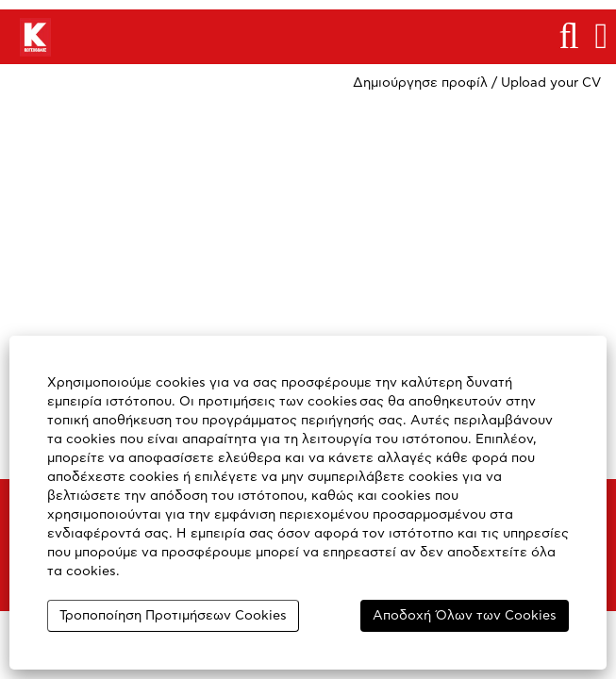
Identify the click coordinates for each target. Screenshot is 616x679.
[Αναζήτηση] (569, 36)
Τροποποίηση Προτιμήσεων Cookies (173, 616)
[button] (601, 36)
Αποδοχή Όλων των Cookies (465, 616)
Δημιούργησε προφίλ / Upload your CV (477, 83)
